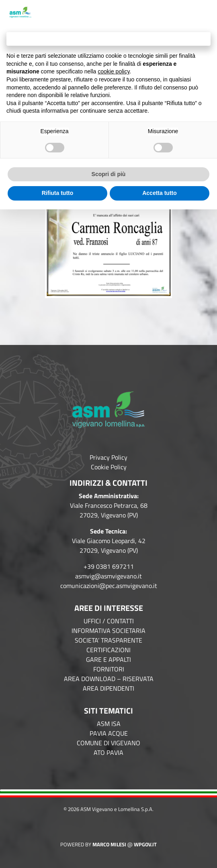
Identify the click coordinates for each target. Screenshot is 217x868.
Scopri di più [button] (109, 174)
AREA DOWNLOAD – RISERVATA (109, 679)
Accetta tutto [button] (160, 193)
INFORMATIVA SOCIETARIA (108, 631)
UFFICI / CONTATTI (109, 621)
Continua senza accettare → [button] (108, 39)
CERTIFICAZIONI (108, 650)
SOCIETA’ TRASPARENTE (108, 640)
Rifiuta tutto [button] (58, 193)
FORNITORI (109, 669)
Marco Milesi (109, 844)
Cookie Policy (109, 467)
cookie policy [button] (114, 71)
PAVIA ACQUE (109, 733)
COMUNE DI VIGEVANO (108, 743)
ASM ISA (109, 724)
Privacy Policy (108, 457)
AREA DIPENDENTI (108, 688)
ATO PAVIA (108, 752)
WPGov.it (145, 844)
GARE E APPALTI (108, 659)
